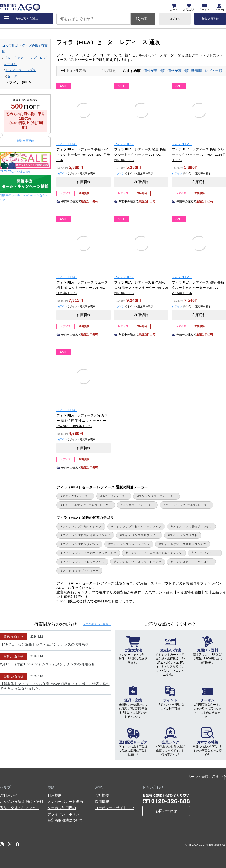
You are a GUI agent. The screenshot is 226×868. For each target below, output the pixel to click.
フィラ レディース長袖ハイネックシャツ (155, 553)
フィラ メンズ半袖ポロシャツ (82, 526)
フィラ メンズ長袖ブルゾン (140, 535)
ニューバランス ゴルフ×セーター (188, 505)
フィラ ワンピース (206, 553)
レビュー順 (213, 71)
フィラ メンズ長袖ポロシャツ (192, 526)
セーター (14, 76)
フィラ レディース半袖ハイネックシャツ (89, 553)
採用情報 (102, 802)
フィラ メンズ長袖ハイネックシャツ (86, 535)
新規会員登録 (210, 19)
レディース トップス (21, 70)
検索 (144, 19)
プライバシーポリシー (65, 814)
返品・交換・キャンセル (19, 808)
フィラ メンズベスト (184, 535)
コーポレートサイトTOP (114, 808)
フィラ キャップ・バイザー (81, 571)
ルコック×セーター (115, 496)
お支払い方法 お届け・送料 (22, 802)
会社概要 (102, 795)
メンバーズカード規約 (65, 802)
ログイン (175, 19)
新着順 (196, 71)
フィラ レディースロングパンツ (83, 562)
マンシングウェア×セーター (158, 496)
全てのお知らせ (97, 624)
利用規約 (55, 795)
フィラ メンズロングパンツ (81, 544)
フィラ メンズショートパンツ (130, 544)
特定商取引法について (65, 820)
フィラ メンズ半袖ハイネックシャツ (137, 526)
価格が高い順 (178, 71)
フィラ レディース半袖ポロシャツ (184, 544)
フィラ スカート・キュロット (192, 562)
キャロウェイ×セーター (139, 505)
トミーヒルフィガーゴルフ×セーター (87, 505)
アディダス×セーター (77, 496)
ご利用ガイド (11, 795)
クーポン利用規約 (62, 808)
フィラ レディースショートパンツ (139, 562)
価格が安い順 (154, 71)
